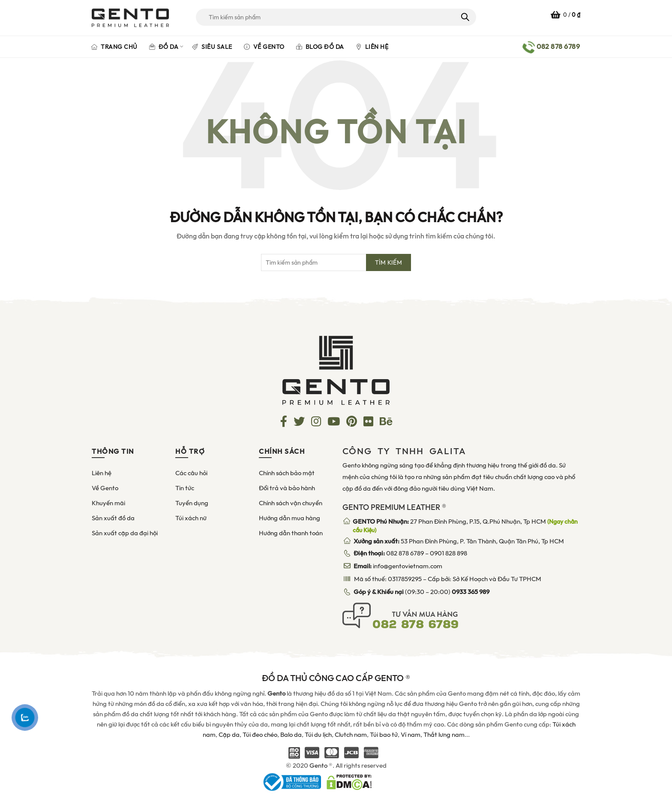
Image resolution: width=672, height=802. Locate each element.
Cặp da (229, 735)
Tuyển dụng (192, 503)
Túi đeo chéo (260, 735)
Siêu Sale (212, 47)
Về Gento (264, 47)
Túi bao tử (384, 735)
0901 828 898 (448, 553)
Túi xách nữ (191, 518)
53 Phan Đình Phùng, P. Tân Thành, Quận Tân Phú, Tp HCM (459, 541)
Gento (318, 766)
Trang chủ (114, 47)
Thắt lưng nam (444, 735)
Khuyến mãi (108, 503)
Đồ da (164, 47)
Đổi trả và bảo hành (287, 488)
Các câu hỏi (191, 473)
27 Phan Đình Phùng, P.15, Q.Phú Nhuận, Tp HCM (465, 526)
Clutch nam (351, 735)
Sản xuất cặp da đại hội (125, 533)
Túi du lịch (318, 735)
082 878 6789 (405, 553)
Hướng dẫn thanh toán (291, 533)
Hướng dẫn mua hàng (289, 518)
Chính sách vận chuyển (291, 503)
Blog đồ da (320, 47)
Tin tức (185, 488)
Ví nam (411, 735)
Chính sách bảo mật (287, 473)
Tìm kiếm (464, 17)
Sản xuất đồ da (113, 518)
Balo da (291, 735)
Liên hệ (372, 47)
